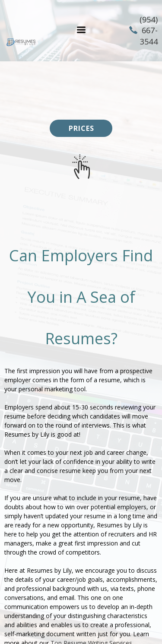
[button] (81, 30)
